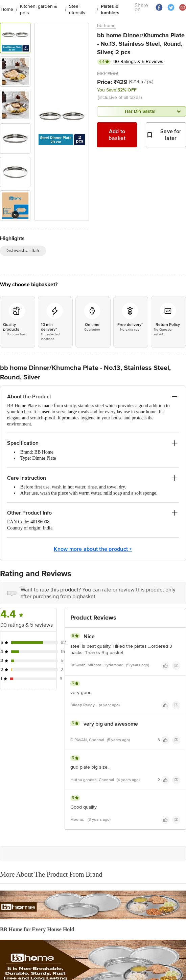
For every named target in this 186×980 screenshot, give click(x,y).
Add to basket (117, 135)
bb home (106, 26)
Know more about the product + (93, 549)
